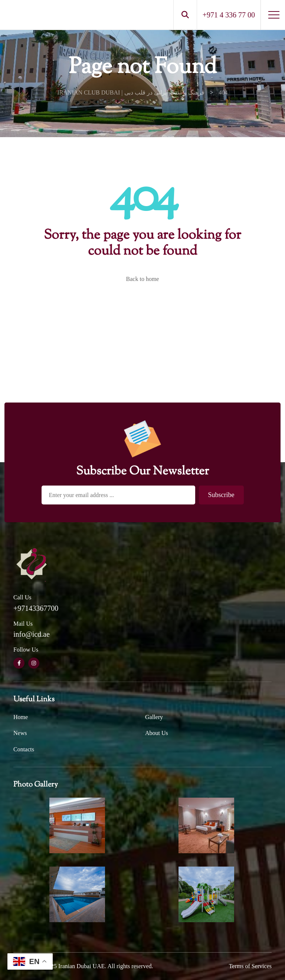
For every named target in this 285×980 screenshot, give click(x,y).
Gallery (154, 717)
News (20, 733)
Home (21, 717)
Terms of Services (250, 966)
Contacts (24, 749)
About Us (157, 733)
